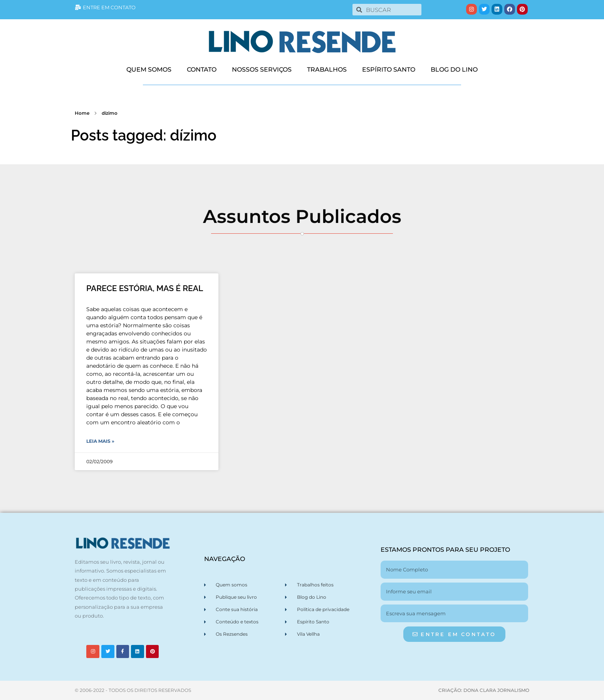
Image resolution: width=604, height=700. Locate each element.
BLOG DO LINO (454, 69)
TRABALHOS (327, 69)
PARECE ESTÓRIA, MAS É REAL (145, 288)
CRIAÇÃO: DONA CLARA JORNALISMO (484, 690)
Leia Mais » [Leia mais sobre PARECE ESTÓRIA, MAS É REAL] (100, 441)
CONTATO (202, 69)
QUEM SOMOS (149, 69)
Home (82, 113)
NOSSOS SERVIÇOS (262, 69)
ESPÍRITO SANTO (389, 69)
